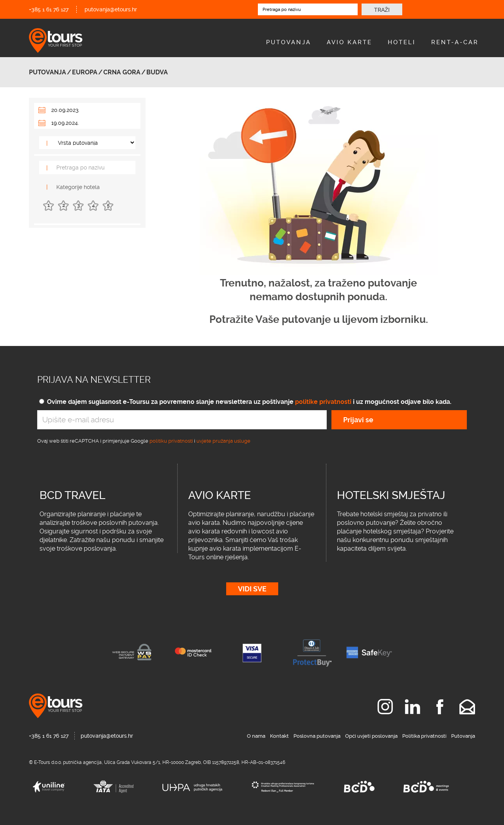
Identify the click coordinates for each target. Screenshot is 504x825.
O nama (256, 736)
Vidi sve (252, 589)
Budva (157, 72)
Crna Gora (122, 72)
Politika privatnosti (424, 736)
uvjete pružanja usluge (223, 441)
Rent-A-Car (455, 42)
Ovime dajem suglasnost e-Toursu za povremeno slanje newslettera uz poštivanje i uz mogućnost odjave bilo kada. (249, 402)
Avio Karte (349, 42)
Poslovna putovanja (317, 736)
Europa (85, 72)
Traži (382, 10)
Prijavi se (358, 420)
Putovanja (289, 42)
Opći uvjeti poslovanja (371, 736)
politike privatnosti (323, 402)
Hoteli (402, 42)
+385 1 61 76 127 (49, 9)
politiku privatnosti (171, 441)
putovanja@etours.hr (111, 9)
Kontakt (279, 736)
